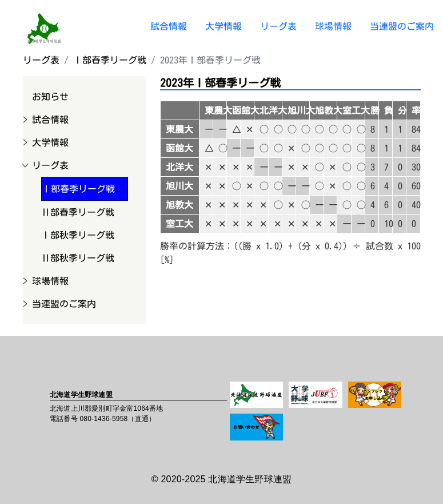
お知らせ (50, 97)
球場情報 (333, 26)
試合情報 (169, 26)
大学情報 (224, 26)
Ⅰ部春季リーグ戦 (110, 60)
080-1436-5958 (103, 419)
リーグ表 (278, 26)
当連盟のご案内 (402, 26)
